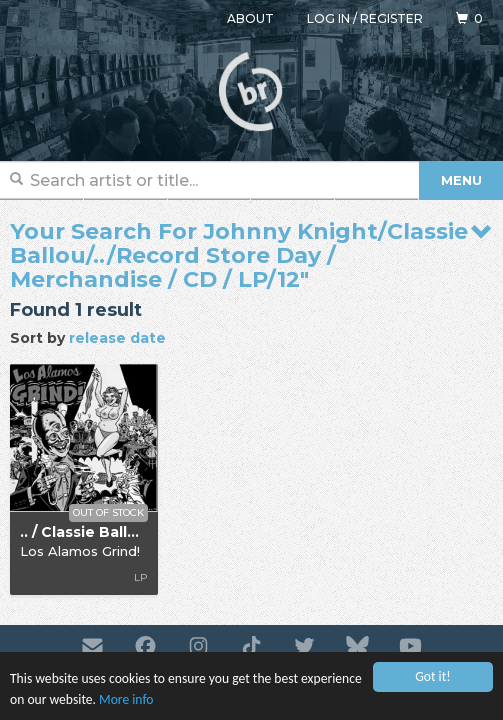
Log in (328, 18)
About (250, 18)
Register (391, 18)
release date (117, 338)
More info (126, 700)
